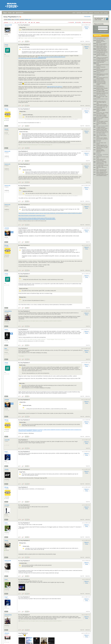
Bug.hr (5, 13)
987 (34, 22)
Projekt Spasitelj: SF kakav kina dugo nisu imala (102, 52)
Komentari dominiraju (101, 81)
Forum (10, 13)
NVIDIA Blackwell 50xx (101, 48)
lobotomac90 (8, 561)
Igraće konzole (20, 13)
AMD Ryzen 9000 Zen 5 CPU (101, 168)
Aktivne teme (98, 36)
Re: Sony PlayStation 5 (24, 25)
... (14, 22)
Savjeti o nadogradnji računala (101, 68)
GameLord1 (8, 151)
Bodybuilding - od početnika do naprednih (102, 155)
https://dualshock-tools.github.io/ (55, 87)
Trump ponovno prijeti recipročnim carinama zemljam (101, 84)
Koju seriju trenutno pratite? (102, 126)
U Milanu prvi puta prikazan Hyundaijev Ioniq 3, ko (102, 58)
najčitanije (91, 13)
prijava (74, 13)
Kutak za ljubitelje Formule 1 (102, 99)
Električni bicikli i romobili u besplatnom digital (102, 89)
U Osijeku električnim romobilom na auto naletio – (102, 128)
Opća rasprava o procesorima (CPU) (100, 86)
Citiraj (87, 29)
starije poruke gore (87, 22)
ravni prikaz (78, 22)
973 (18, 22)
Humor (98, 76)
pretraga (106, 13)
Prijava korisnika (99, 24)
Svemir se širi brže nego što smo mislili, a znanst (102, 132)
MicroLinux (99, 140)
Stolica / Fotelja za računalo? (100, 72)
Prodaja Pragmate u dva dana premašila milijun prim (102, 146)
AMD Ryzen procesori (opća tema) (102, 157)
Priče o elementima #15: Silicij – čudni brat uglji (102, 170)
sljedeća (38, 22)
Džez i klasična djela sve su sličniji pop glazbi (102, 78)
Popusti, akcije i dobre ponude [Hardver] (101, 160)
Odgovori (87, 27)
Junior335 (7, 440)
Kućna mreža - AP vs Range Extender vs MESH (102, 113)
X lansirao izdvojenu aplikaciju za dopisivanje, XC (102, 55)
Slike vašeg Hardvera (101, 134)
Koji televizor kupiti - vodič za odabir (102, 97)
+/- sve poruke (71, 22)
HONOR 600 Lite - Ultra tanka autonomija (101, 163)
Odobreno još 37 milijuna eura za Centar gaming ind (102, 138)
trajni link (82, 41)
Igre (14, 13)
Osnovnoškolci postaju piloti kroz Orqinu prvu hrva (102, 38)
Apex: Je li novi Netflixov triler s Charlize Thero (102, 44)
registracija (79, 13)
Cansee (7, 540)
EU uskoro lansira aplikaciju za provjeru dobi (102, 166)
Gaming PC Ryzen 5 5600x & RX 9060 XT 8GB (102, 91)
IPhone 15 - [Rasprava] (101, 161)
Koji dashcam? (99, 119)
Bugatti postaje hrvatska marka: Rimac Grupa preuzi (102, 105)
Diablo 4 (98, 120)
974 (20, 22)
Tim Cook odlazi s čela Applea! (101, 143)
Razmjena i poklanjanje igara (101, 124)
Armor (6, 523)
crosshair (7, 505)
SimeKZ (7, 129)
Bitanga (7, 109)
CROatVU (7, 633)
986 (32, 22)
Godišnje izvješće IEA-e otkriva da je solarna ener (102, 130)
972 (15, 22)
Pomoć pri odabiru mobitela (102, 117)
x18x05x (7, 469)
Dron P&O (99, 141)
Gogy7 (6, 452)
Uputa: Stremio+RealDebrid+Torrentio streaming (102, 65)
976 (26, 22)
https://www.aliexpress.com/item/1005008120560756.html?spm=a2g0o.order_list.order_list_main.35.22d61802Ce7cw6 (42, 58)
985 (29, 22)
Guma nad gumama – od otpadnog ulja (102, 108)
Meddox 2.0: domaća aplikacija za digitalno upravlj (101, 110)
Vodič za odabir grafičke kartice (101, 136)
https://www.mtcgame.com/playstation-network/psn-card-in (32, 216)
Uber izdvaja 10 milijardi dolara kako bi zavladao (101, 116)
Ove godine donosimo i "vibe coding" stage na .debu (101, 102)
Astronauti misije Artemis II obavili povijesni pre (102, 70)
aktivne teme (85, 13)
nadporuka (87, 41)
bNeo (6, 349)
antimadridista (8, 311)
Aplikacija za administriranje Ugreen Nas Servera (102, 93)
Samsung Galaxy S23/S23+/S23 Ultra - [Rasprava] (101, 41)
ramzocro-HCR (8, 25)
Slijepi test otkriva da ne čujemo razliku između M (102, 47)
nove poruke (97, 13)
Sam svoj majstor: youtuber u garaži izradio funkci (102, 122)
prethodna (6, 22)
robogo (6, 45)
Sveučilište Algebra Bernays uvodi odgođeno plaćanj (102, 175)
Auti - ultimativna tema (101, 95)
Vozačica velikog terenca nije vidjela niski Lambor (102, 50)
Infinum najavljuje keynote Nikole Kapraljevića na (102, 173)
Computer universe (100, 80)
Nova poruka (87, 17)
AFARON (7, 228)
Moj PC (6, 106)
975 (23, 22)
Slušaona (98, 153)
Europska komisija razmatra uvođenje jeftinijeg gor (102, 61)
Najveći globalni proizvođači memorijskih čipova (102, 75)
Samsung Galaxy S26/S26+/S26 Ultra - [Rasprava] (101, 151)
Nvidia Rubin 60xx (100, 62)
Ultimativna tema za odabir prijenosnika (102, 148)
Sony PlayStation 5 (23, 151)
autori (102, 13)
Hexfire (6, 330)
